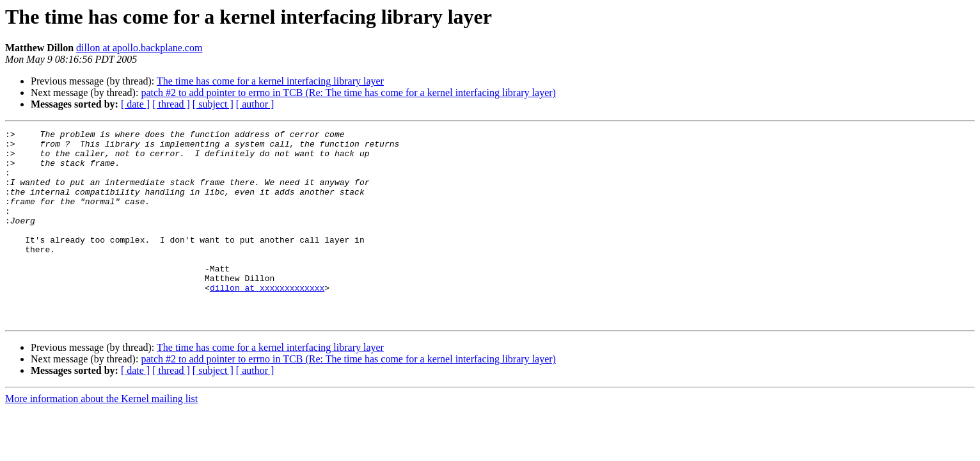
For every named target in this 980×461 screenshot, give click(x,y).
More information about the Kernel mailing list (101, 437)
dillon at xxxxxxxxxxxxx (267, 320)
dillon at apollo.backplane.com (139, 48)
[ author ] (255, 104)
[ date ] (135, 104)
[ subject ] (213, 104)
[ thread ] (171, 104)
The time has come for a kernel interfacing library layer (270, 81)
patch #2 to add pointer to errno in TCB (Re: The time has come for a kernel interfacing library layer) (348, 93)
